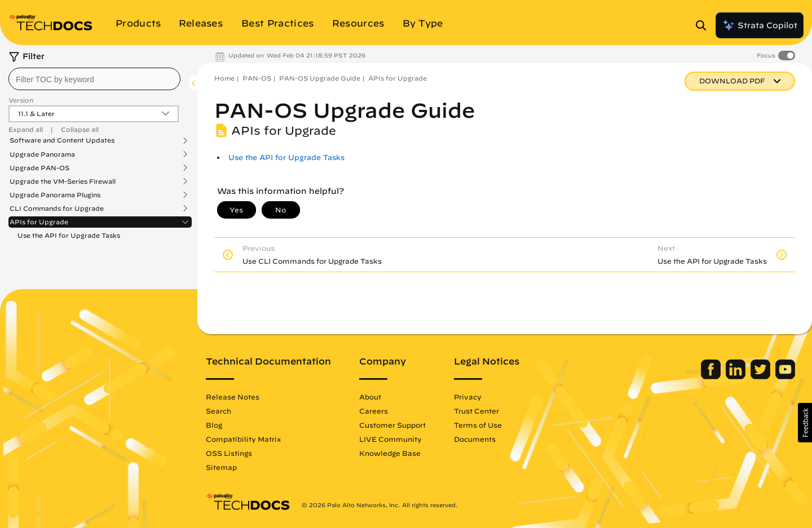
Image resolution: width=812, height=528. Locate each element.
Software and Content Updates (62, 140)
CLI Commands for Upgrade (57, 208)
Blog (214, 425)
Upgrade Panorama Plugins (55, 195)
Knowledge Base (390, 453)
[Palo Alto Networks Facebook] (712, 376)
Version (21, 100)
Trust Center (476, 411)
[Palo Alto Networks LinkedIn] (737, 376)
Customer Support (392, 425)
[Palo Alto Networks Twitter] (762, 376)
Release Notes (233, 397)
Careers (374, 411)
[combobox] (94, 79)
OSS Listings (229, 453)
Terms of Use (478, 425)
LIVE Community (390, 439)
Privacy (468, 397)
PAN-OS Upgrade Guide (320, 78)
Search (219, 411)
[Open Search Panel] (704, 25)
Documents (475, 439)
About (370, 397)
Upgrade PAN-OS (39, 168)
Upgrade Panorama (42, 154)
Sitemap (221, 467)
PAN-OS (257, 78)
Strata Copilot (760, 25)
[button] (805, 423)
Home (224, 78)
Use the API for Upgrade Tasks (69, 235)
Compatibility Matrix (243, 439)
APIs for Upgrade (39, 222)
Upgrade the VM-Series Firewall (63, 181)
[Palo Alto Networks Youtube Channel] (785, 376)
